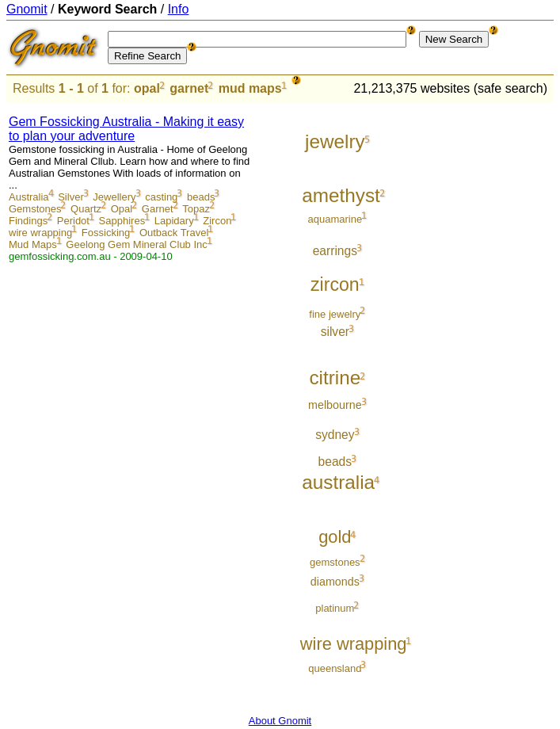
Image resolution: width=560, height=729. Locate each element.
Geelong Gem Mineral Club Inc (136, 244)
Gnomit (27, 9)
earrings (335, 251)
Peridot (73, 221)
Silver (71, 197)
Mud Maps (33, 244)
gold (335, 537)
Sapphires (122, 221)
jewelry (335, 141)
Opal (122, 209)
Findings (28, 221)
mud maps (250, 88)
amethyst (341, 195)
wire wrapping (40, 233)
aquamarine (335, 219)
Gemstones (35, 209)
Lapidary (174, 221)
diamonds (335, 582)
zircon (335, 284)
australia (338, 482)
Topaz (196, 209)
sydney (335, 435)
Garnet (158, 209)
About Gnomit (280, 721)
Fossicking (106, 233)
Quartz (86, 209)
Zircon (217, 221)
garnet (189, 88)
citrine (335, 378)
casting (161, 197)
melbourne (335, 405)
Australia (29, 197)
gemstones (335, 562)
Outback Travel (174, 233)
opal (147, 88)
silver (335, 332)
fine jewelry (335, 314)
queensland (335, 668)
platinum (335, 608)
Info (179, 9)
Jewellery (114, 197)
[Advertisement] (488, 342)
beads (201, 197)
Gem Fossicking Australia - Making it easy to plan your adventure (126, 129)
